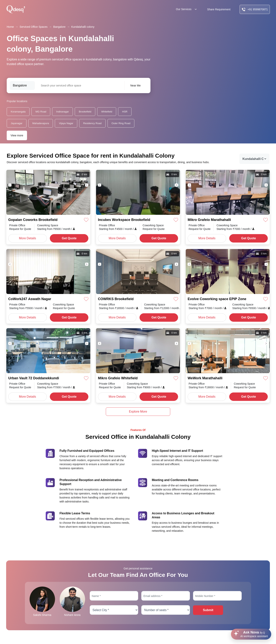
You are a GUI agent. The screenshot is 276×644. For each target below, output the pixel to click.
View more (17, 135)
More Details (28, 238)
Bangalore (59, 27)
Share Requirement (219, 9)
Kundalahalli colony (83, 27)
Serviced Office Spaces (33, 27)
